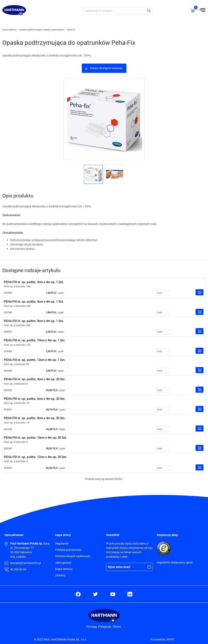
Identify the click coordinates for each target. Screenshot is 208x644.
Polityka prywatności (68, 550)
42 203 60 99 (18, 569)
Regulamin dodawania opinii (175, 562)
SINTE (170, 639)
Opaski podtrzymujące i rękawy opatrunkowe (42, 30)
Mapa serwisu (64, 569)
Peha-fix (71, 30)
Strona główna (9, 30)
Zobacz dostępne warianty (106, 68)
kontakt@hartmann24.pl (26, 563)
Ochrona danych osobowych (73, 556)
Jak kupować (63, 563)
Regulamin (62, 543)
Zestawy (60, 575)
